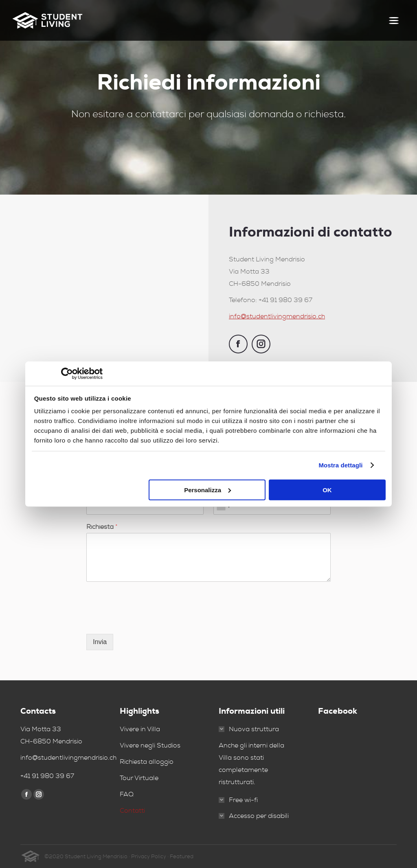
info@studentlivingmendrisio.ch (277, 316)
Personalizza (207, 490)
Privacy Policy (149, 857)
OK (327, 490)
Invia (100, 642)
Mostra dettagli (340, 465)
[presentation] (148, 620)
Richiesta (102, 527)
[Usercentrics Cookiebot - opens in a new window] (67, 374)
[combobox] (223, 507)
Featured (182, 857)
